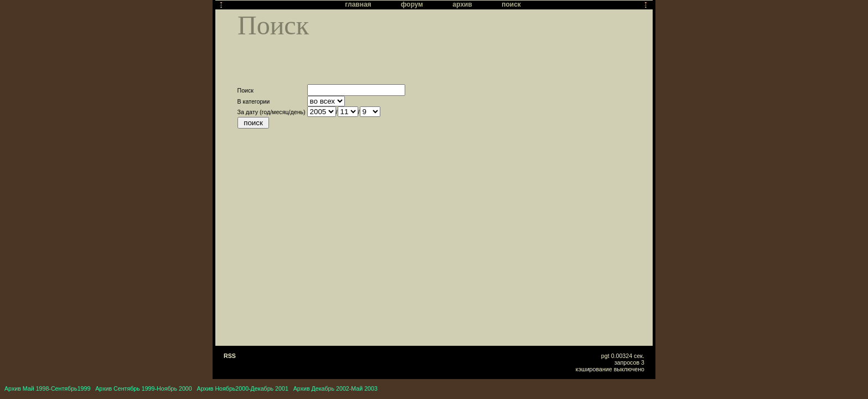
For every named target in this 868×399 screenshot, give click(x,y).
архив (463, 4)
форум (412, 4)
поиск (511, 4)
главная (358, 4)
